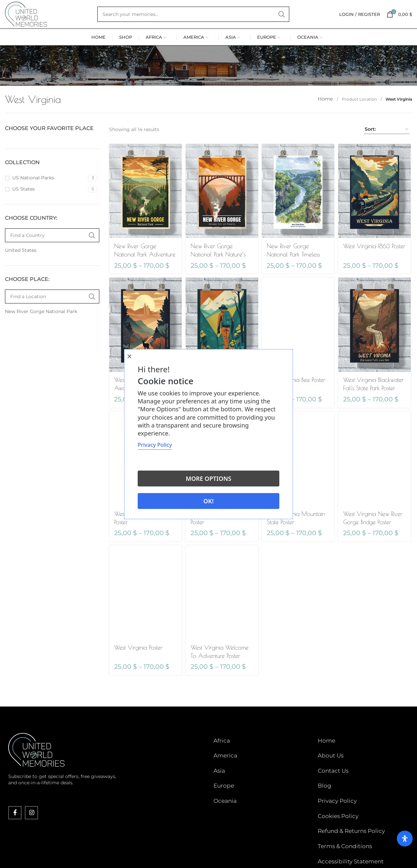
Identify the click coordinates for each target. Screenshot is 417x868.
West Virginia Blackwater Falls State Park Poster (371, 410)
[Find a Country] (52, 260)
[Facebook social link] (15, 835)
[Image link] (36, 771)
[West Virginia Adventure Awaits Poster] (144, 348)
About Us (331, 770)
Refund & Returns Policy (351, 819)
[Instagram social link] (31, 835)
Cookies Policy (338, 809)
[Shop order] (387, 154)
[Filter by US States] (46, 214)
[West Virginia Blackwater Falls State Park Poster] (375, 348)
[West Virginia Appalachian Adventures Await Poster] (222, 348)
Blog (324, 789)
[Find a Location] (52, 321)
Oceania (225, 799)
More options (208, 479)
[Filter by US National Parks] (46, 203)
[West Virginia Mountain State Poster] (298, 482)
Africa (222, 760)
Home (327, 124)
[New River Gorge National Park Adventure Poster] (144, 214)
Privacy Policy (337, 799)
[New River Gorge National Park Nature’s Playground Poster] (222, 214)
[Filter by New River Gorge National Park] (51, 336)
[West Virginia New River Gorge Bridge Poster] (375, 482)
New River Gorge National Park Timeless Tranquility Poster (295, 276)
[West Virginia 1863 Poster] (375, 214)
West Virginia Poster (138, 669)
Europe (224, 789)
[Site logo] (38, 26)
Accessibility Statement (351, 839)
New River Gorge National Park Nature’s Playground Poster (219, 276)
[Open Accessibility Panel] (402, 833)
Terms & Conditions (345, 829)
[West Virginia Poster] (144, 616)
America (225, 770)
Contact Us (333, 779)
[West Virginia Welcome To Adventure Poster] (222, 616)
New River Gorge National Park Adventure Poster (135, 276)
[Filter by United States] (51, 275)
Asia (219, 779)
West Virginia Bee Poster (297, 402)
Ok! (209, 501)
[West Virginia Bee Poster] (298, 348)
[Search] (205, 26)
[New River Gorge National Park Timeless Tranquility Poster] (298, 214)
